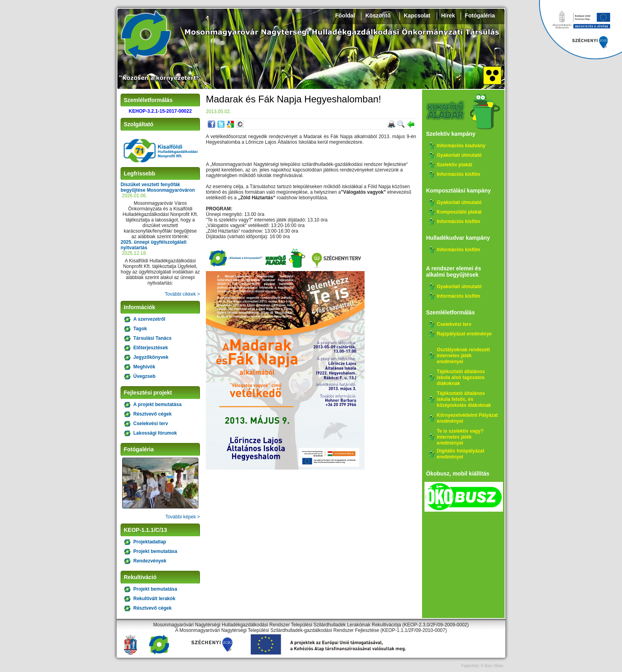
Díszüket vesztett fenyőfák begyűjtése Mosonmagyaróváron (158, 187)
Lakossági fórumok (155, 433)
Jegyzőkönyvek (151, 357)
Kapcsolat (417, 15)
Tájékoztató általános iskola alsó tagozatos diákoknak (461, 377)
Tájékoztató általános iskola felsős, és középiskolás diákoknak (464, 399)
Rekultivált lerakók (154, 599)
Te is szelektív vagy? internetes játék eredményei (460, 437)
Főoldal (345, 15)
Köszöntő (378, 15)
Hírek (448, 15)
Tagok (140, 329)
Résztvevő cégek (153, 414)
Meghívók (144, 367)
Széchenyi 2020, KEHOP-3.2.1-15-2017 (580, 30)
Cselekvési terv (151, 424)
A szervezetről (149, 319)
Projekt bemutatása (155, 551)
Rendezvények (150, 561)
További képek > (183, 517)
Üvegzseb (144, 376)
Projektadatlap (150, 542)
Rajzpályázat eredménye (464, 334)
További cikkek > (182, 294)
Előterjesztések (151, 348)
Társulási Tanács (153, 338)
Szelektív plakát (454, 165)
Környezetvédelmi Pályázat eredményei (467, 418)
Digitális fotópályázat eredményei (461, 454)
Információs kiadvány (461, 146)
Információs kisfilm (458, 174)
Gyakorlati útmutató (459, 155)
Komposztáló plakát (459, 212)
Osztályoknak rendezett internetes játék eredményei (463, 356)
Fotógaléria (480, 15)
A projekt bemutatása (157, 404)
